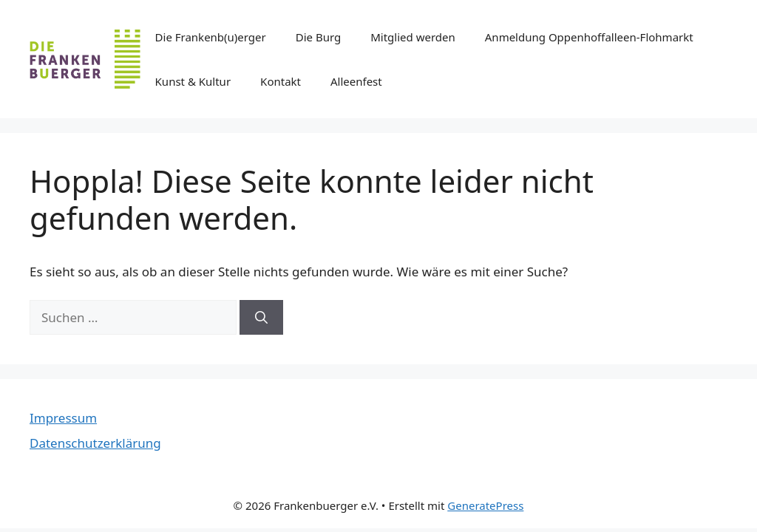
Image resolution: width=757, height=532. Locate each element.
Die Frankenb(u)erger (211, 37)
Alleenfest (356, 81)
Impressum (63, 418)
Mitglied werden (413, 37)
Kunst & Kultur (193, 81)
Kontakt (281, 81)
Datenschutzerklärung (95, 443)
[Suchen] (261, 318)
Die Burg (318, 37)
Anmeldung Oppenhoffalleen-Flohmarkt (589, 37)
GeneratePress (485, 505)
